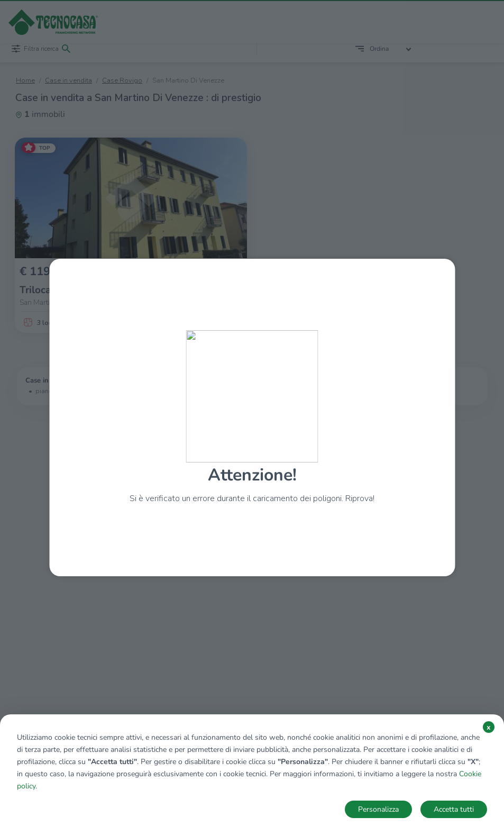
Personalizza (378, 809)
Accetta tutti (454, 809)
